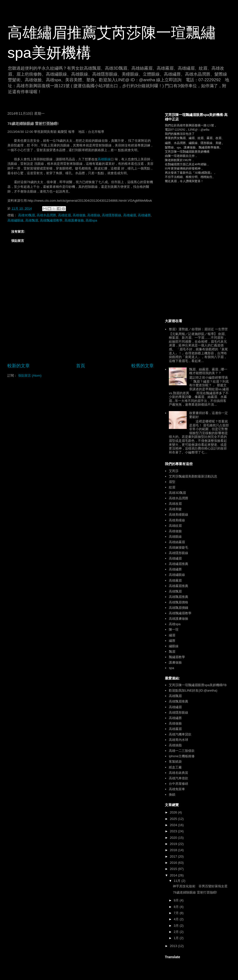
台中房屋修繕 (178, 784)
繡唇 (172, 641)
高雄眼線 (104, 159)
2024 (174, 825)
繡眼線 (174, 646)
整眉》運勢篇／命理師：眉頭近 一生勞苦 (198, 329)
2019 (174, 844)
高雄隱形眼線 (112, 215)
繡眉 (172, 635)
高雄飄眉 (32, 220)
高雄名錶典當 (178, 773)
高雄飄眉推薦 (178, 597)
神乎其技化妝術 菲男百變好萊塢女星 (200, 886)
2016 (174, 863)
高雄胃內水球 (178, 740)
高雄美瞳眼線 (178, 515)
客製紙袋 (175, 762)
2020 (174, 838)
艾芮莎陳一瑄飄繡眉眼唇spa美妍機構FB (198, 685)
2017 (174, 856)
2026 (174, 812)
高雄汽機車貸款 (180, 734)
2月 (177, 932)
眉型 (172, 482)
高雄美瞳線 (177, 520)
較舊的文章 (143, 366)
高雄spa (91, 220)
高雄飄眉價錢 (178, 608)
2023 (174, 831)
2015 (174, 869)
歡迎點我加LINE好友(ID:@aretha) (193, 690)
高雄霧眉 (175, 580)
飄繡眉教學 (177, 657)
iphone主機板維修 (182, 756)
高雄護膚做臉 (74, 220)
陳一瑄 (174, 630)
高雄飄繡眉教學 (51, 220)
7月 (177, 913)
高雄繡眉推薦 (178, 564)
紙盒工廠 (175, 767)
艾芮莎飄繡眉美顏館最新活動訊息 (193, 476)
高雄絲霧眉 (177, 542)
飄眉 (172, 652)
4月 (177, 919)
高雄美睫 (175, 509)
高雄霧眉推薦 (178, 586)
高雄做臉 (79, 215)
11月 (178, 881)
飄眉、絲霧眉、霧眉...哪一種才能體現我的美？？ (208, 371)
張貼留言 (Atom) (30, 376)
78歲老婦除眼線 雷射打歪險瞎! (195, 892)
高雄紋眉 (64, 215)
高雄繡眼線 (15, 220)
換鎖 (172, 795)
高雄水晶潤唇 (46, 215)
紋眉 (172, 487)
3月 (177, 926)
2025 (174, 819)
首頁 (81, 366)
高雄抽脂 (175, 745)
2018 (174, 850)
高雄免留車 (177, 789)
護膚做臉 (175, 662)
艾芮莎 (174, 471)
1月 (177, 938)
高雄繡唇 (144, 215)
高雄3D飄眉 (27, 215)
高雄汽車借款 (178, 778)
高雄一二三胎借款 (182, 751)
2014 (174, 875)
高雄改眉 (175, 504)
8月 (177, 907)
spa (171, 668)
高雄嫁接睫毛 (178, 547)
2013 (174, 946)
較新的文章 (19, 366)
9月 (177, 900)
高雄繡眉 (130, 215)
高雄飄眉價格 (178, 602)
